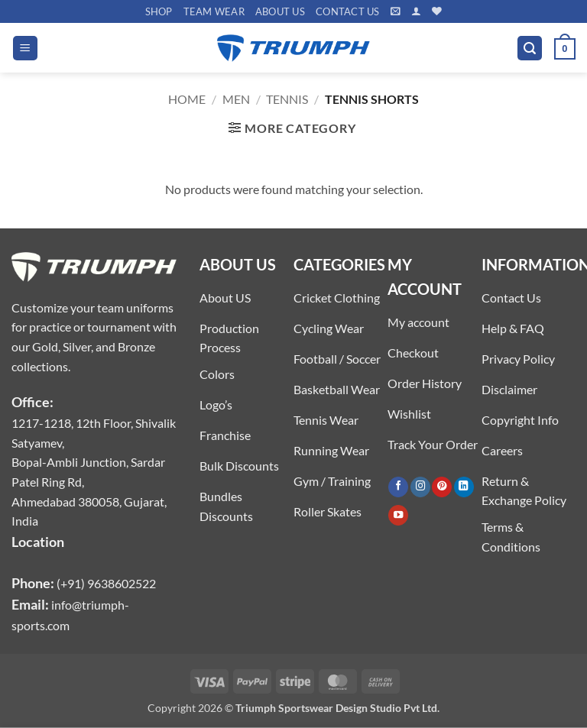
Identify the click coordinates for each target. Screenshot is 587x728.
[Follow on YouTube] (398, 515)
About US (280, 11)
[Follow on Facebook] (398, 487)
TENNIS (287, 99)
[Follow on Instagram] (420, 487)
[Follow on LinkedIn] (464, 487)
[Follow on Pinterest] (442, 487)
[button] (396, 11)
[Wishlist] (437, 11)
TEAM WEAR (214, 11)
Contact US (348, 11)
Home (187, 99)
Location (38, 542)
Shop (159, 11)
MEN (236, 99)
